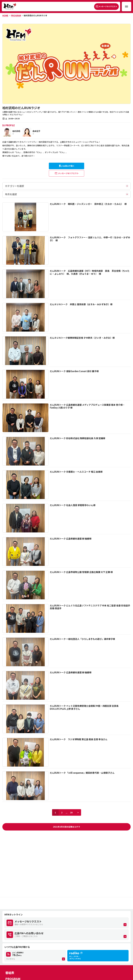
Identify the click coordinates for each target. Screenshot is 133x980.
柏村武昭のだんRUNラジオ (35, 15)
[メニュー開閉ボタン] (126, 7)
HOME (5, 15)
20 (71, 813)
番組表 (10, 973)
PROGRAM (16, 15)
